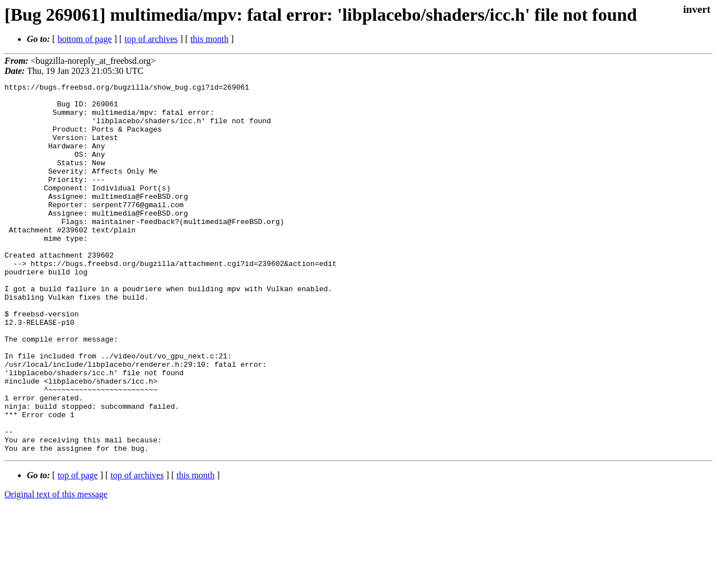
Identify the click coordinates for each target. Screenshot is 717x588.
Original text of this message (56, 568)
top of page (78, 549)
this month (209, 39)
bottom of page (85, 39)
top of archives (151, 39)
